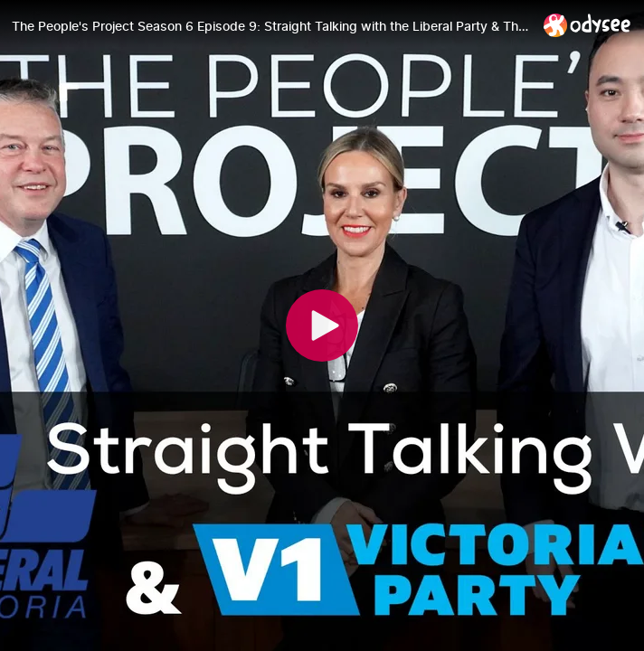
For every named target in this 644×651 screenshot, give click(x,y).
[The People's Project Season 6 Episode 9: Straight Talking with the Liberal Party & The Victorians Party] (270, 26)
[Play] (322, 325)
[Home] (587, 25)
